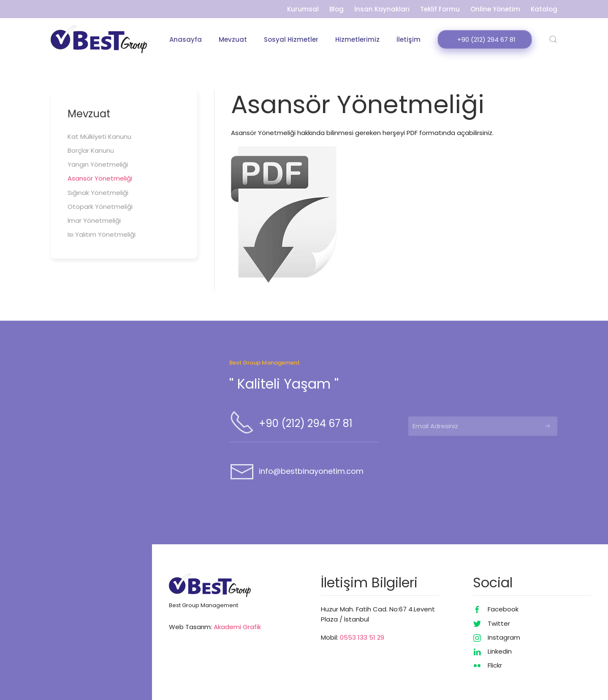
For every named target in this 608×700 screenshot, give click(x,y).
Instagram (504, 637)
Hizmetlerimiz (357, 39)
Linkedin (500, 651)
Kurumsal (303, 9)
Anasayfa (186, 39)
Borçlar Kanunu (91, 150)
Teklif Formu (440, 9)
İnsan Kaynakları (382, 9)
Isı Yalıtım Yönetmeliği (102, 235)
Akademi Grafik (237, 627)
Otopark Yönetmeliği (100, 207)
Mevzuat (233, 39)
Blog (337, 9)
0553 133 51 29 (362, 637)
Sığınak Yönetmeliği (98, 193)
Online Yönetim (495, 9)
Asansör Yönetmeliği (100, 179)
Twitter (499, 623)
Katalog (544, 9)
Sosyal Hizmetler (291, 39)
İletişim (408, 39)
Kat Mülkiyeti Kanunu (99, 136)
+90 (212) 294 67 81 (306, 423)
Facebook (503, 609)
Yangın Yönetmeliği (98, 164)
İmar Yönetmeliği (94, 220)
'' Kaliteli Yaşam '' (284, 384)
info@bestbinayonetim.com (311, 471)
